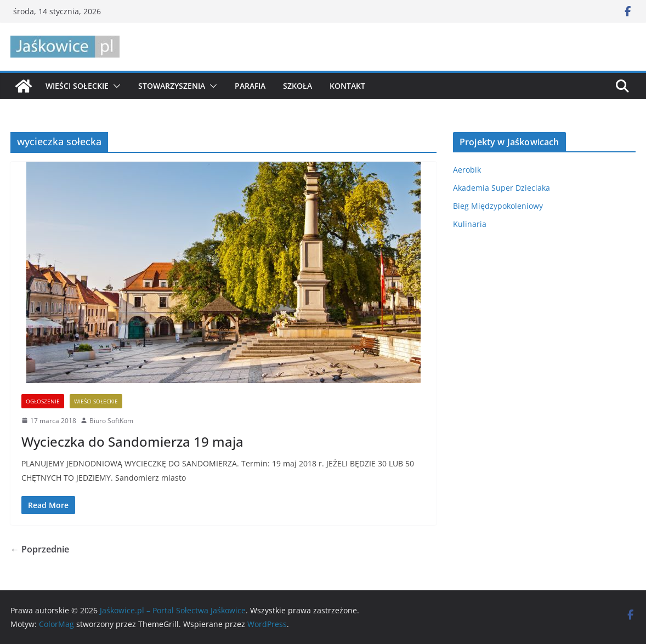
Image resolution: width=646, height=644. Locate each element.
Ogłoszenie (43, 401)
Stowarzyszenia (172, 86)
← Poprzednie (40, 549)
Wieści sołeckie (77, 86)
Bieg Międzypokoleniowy (498, 206)
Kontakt (347, 86)
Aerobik (467, 170)
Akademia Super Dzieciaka (501, 188)
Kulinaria (470, 224)
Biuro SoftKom (111, 421)
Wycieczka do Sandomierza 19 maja (132, 441)
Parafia (250, 86)
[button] (115, 86)
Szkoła (297, 86)
